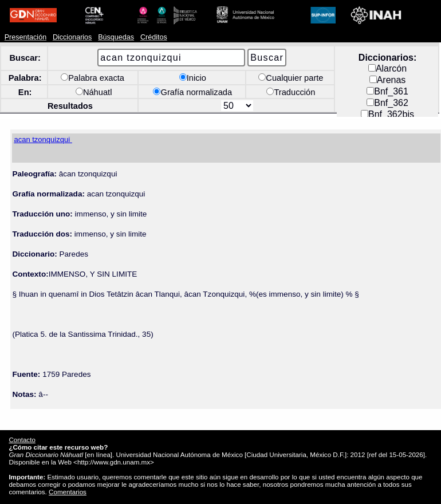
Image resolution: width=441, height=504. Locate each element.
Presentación (25, 37)
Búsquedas (116, 37)
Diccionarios (72, 37)
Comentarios (68, 492)
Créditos (154, 37)
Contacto (22, 440)
